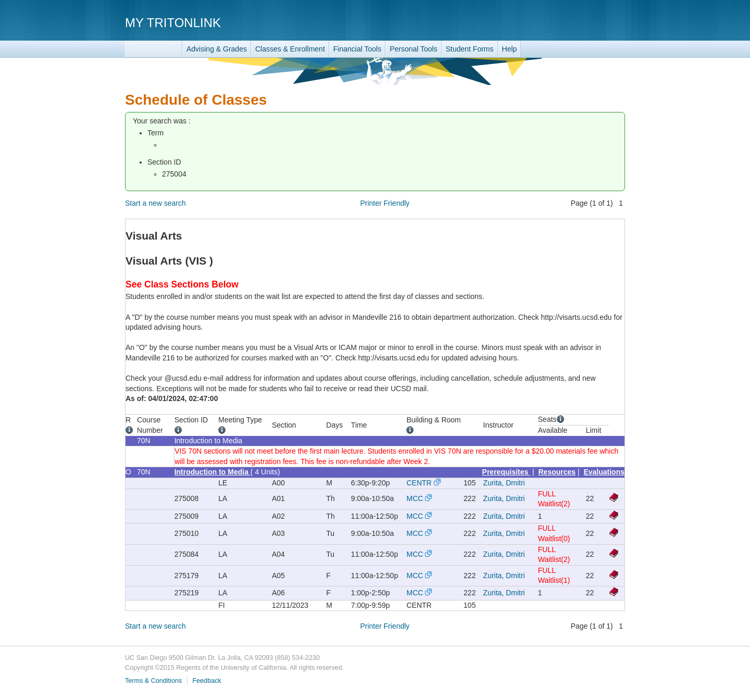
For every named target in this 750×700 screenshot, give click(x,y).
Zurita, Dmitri (504, 483)
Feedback (207, 681)
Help (510, 49)
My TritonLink (173, 23)
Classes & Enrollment (290, 49)
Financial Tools (357, 49)
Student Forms (470, 49)
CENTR (419, 483)
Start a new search (155, 203)
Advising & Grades (217, 49)
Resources (557, 472)
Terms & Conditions (153, 681)
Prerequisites (507, 472)
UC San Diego (565, 22)
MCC (415, 498)
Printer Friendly (385, 203)
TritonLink (154, 49)
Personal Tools (414, 49)
